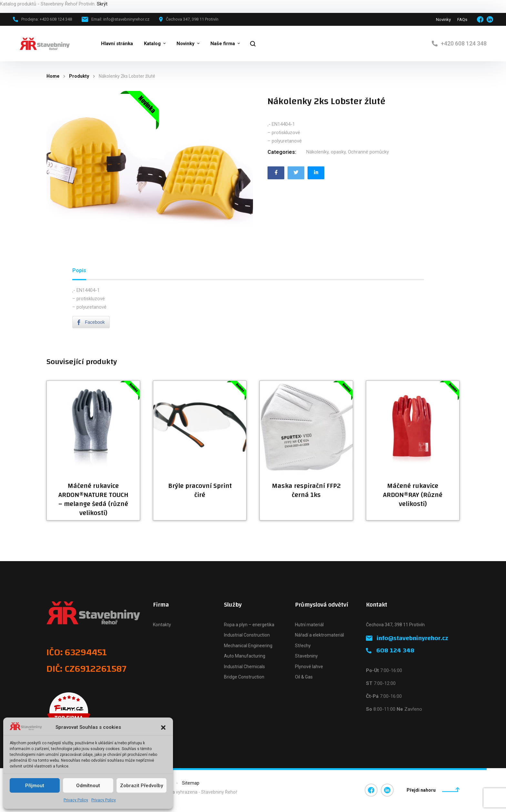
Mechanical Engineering (248, 646)
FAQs (462, 20)
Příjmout (35, 786)
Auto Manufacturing (245, 656)
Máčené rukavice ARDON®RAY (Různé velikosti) (413, 495)
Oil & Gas (304, 677)
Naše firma (223, 44)
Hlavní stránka (117, 44)
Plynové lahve (309, 667)
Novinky (443, 20)
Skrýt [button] (102, 4)
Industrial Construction (247, 635)
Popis (79, 270)
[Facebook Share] (91, 322)
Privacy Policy (76, 800)
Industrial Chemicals (244, 667)
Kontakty (162, 625)
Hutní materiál (309, 625)
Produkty (79, 76)
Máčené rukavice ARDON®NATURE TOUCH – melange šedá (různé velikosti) (93, 500)
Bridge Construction (244, 677)
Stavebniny (306, 656)
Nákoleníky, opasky (326, 152)
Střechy (303, 646)
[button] (163, 728)
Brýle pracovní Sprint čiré (200, 490)
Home (53, 76)
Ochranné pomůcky (368, 152)
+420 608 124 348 (464, 43)
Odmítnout (88, 786)
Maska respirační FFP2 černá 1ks (306, 490)
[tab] (79, 271)
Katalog (152, 44)
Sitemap (191, 783)
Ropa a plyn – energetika (249, 625)
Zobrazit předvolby (142, 786)
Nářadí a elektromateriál (319, 635)
